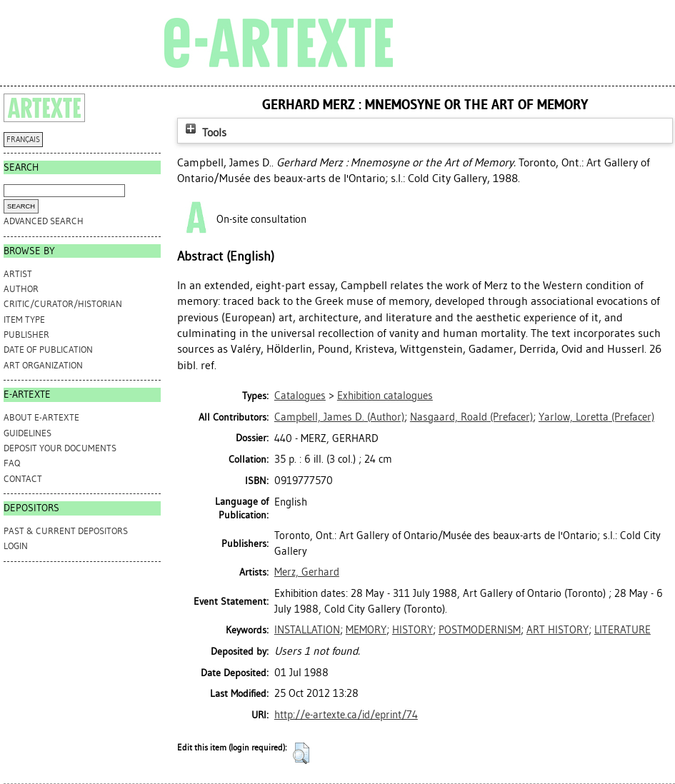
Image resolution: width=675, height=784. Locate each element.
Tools (204, 132)
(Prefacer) (471, 417)
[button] (301, 753)
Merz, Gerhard (307, 572)
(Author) (339, 417)
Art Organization (43, 365)
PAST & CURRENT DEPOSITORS (66, 531)
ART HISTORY (557, 630)
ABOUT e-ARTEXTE (41, 417)
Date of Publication (48, 350)
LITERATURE (622, 630)
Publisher (26, 335)
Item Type (24, 320)
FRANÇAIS (23, 140)
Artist (18, 274)
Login (16, 546)
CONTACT (23, 479)
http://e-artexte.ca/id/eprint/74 (346, 715)
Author (21, 289)
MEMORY (366, 630)
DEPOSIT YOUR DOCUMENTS (60, 448)
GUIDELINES (27, 433)
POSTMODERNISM (480, 630)
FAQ (12, 463)
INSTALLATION (307, 630)
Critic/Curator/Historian (63, 304)
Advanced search (44, 221)
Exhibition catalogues (385, 396)
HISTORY (412, 630)
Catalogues (300, 396)
